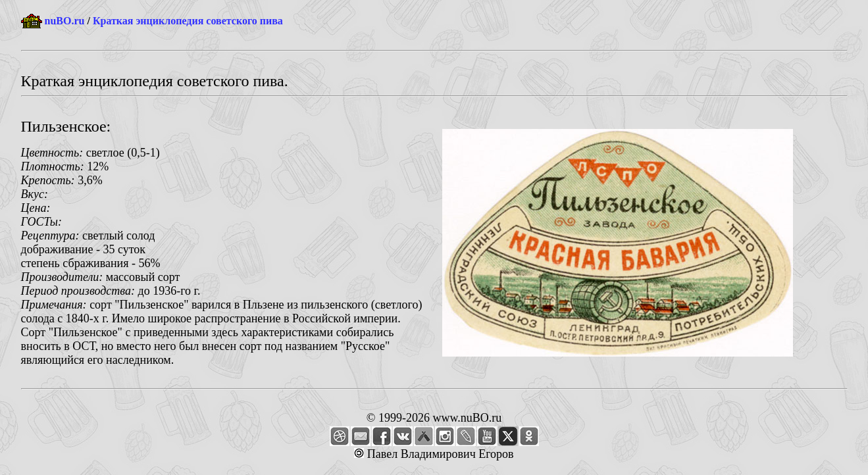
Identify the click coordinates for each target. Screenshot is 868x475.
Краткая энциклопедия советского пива (188, 21)
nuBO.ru (65, 21)
